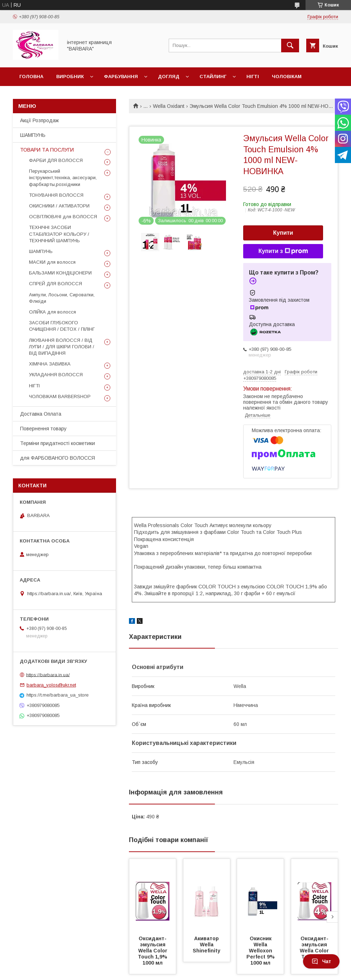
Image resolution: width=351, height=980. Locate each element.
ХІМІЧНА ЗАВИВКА (50, 364)
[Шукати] (290, 46)
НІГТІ (34, 386)
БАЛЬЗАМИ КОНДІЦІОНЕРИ (60, 273)
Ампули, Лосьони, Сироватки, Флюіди (62, 298)
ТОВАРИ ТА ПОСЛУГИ (47, 150)
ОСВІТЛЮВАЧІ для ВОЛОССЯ (63, 217)
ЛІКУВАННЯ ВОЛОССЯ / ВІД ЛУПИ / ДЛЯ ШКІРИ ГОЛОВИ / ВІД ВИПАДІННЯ (62, 347)
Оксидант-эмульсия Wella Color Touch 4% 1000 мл (315, 951)
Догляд (169, 77)
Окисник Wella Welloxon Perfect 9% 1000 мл (261, 951)
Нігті (253, 77)
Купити (283, 233)
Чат (321, 961)
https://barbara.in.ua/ (48, 675)
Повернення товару (43, 429)
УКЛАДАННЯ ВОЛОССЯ (56, 375)
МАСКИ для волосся (52, 262)
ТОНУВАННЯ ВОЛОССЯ (56, 195)
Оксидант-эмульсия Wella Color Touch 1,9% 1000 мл (153, 951)
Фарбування (121, 77)
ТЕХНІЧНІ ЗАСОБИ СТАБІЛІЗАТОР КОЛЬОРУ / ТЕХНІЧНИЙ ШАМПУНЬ (59, 234)
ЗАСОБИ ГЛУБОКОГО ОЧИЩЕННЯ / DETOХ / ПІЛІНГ (62, 326)
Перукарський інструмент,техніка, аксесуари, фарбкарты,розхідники (63, 178)
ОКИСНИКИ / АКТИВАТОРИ (59, 206)
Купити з (283, 251)
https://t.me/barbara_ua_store (57, 695)
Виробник (70, 77)
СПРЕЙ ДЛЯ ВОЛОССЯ (56, 284)
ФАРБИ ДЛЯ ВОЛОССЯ (56, 160)
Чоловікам (287, 77)
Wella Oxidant (169, 106)
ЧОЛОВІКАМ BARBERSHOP (60, 396)
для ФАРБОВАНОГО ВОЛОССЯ (57, 458)
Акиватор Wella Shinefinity (206, 945)
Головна (31, 77)
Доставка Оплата (41, 414)
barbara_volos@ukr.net (51, 685)
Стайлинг (213, 77)
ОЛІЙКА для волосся (52, 312)
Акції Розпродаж (39, 120)
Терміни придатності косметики (57, 443)
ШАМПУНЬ (33, 135)
